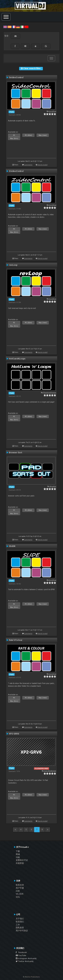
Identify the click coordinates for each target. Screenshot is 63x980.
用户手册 (20, 888)
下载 (18, 851)
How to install (43, 165)
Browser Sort (15, 453)
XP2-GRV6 (14, 734)
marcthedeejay (50, 771)
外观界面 (20, 863)
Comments (28, 165)
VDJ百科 (20, 894)
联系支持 (20, 885)
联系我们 (20, 922)
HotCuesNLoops (17, 359)
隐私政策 (20, 928)
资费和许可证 (22, 860)
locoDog (52, 111)
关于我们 (20, 919)
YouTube (21, 955)
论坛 (18, 897)
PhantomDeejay (50, 393)
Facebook (21, 952)
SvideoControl (16, 78)
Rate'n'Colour (16, 640)
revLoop (13, 265)
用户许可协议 (22, 931)
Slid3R (12, 546)
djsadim (53, 486)
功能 (18, 857)
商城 (18, 854)
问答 (18, 891)
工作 (18, 925)
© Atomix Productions (32, 977)
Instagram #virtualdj (26, 958)
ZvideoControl (16, 171)
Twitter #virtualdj (25, 961)
